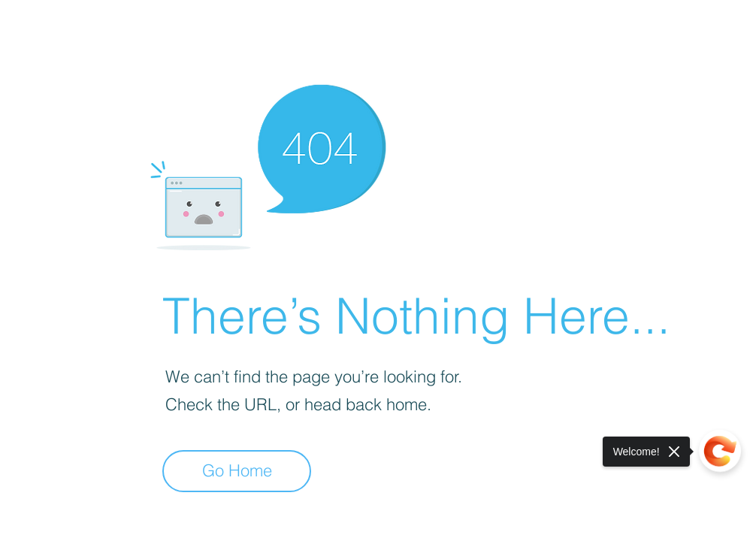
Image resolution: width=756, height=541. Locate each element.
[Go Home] (237, 471)
